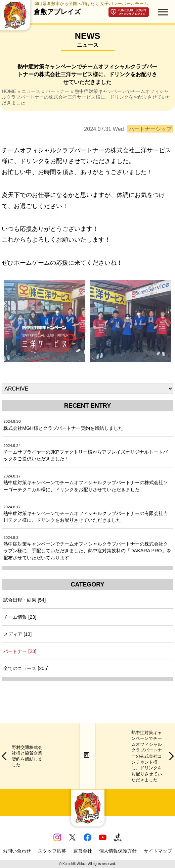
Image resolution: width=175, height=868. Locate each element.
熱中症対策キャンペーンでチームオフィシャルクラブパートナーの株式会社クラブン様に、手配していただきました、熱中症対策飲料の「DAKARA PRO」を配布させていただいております (87, 548)
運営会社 (83, 851)
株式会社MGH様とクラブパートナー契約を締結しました (63, 425)
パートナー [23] (20, 651)
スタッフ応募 (52, 851)
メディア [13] (17, 634)
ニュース (31, 91)
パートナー (57, 91)
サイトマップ (158, 851)
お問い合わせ (17, 851)
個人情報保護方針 (118, 851)
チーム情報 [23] (20, 617)
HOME (9, 91)
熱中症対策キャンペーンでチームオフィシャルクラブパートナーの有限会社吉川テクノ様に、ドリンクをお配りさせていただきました (86, 514)
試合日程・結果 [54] (25, 600)
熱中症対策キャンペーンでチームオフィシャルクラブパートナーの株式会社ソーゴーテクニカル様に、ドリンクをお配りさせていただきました (86, 483)
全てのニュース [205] (26, 668)
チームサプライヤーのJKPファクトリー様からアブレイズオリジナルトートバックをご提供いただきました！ (85, 452)
